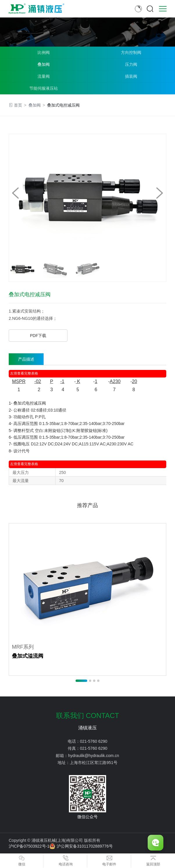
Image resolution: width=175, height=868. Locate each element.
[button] (160, 193)
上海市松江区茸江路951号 (93, 763)
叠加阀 (44, 64)
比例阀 (44, 52)
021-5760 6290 (94, 741)
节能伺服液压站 (44, 88)
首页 (18, 105)
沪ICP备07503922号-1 (29, 846)
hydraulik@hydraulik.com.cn (93, 756)
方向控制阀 (131, 52)
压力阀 (131, 64)
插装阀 (131, 76)
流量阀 (44, 76)
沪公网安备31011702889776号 (81, 846)
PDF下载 (38, 336)
